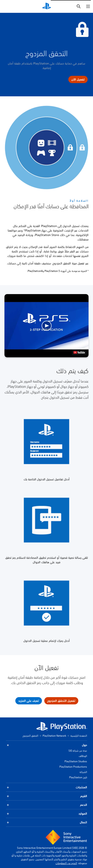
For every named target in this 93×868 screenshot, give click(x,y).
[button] (46, 326)
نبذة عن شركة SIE (78, 751)
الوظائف (83, 756)
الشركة (83, 772)
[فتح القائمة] (88, 6)
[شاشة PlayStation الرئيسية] (47, 6)
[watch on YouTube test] (79, 352)
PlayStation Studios (76, 761)
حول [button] (46, 745)
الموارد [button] (46, 814)
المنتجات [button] (46, 787)
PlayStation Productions (73, 767)
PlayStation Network (54, 736)
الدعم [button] (46, 805)
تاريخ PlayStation (78, 777)
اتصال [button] (46, 822)
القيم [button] (46, 796)
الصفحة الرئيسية (79, 736)
